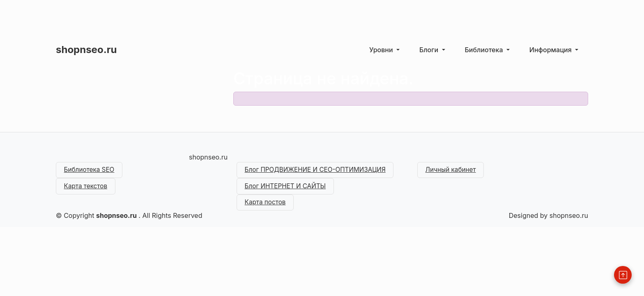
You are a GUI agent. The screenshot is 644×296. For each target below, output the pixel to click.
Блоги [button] (430, 50)
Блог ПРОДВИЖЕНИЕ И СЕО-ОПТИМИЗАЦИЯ (319, 171)
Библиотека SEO (91, 171)
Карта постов (267, 205)
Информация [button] (551, 50)
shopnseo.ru (86, 50)
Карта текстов (87, 188)
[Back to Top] (623, 275)
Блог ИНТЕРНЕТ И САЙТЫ (288, 188)
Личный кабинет (452, 171)
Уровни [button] (382, 50)
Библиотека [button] (485, 50)
